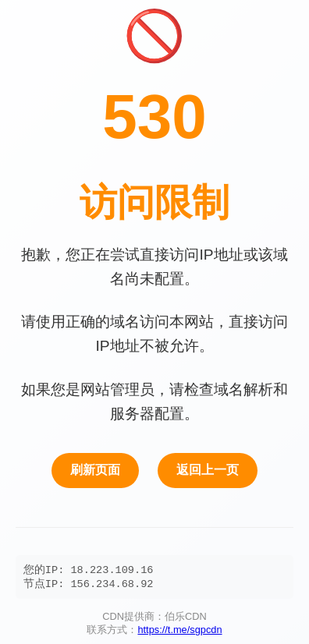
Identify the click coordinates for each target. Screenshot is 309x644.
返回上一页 (208, 470)
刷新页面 (95, 470)
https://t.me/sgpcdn (179, 633)
